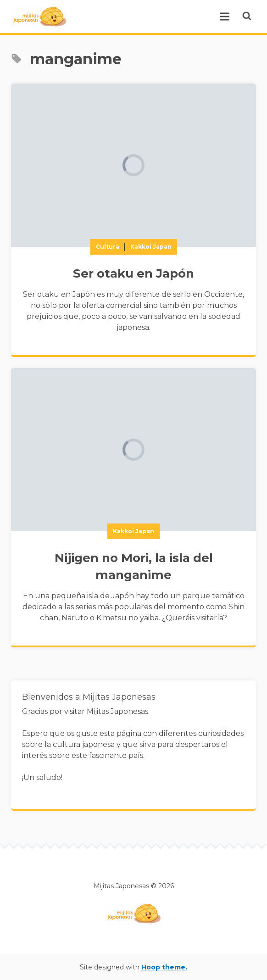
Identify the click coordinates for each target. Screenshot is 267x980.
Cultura (108, 247)
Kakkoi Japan (151, 247)
